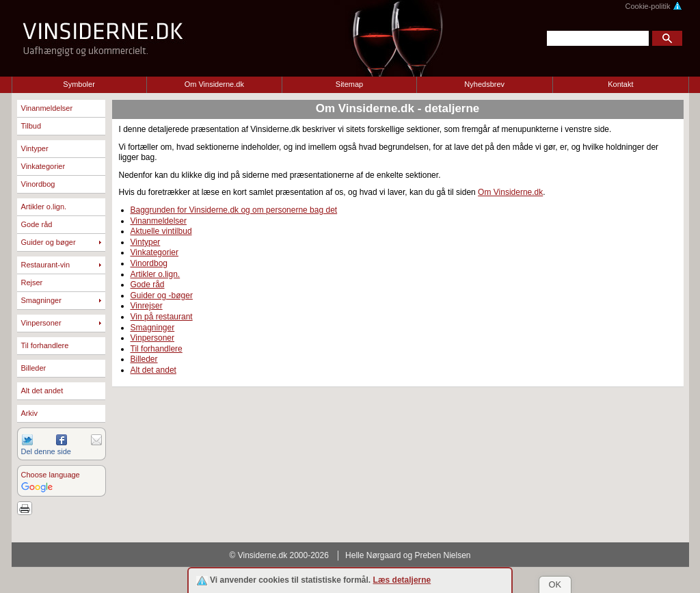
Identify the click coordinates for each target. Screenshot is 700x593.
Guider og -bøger (162, 295)
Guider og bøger (49, 242)
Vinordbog (38, 184)
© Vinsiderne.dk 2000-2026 (279, 555)
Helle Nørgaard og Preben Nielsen (408, 555)
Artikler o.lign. (44, 207)
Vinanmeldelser (47, 108)
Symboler (79, 84)
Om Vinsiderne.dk (214, 84)
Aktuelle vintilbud (161, 231)
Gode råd (37, 224)
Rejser (32, 282)
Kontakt (620, 84)
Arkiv (29, 413)
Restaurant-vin (46, 265)
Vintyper (35, 148)
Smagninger (41, 300)
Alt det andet (42, 391)
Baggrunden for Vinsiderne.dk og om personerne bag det (234, 210)
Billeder (34, 368)
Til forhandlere (45, 345)
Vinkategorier (43, 166)
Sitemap (349, 84)
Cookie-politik (653, 6)
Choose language (51, 475)
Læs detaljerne (402, 580)
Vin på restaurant (162, 317)
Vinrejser (147, 306)
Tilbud (31, 126)
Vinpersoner (41, 323)
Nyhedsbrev (484, 84)
